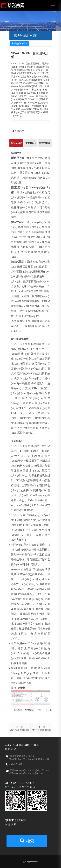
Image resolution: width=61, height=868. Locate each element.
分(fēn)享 (18, 131)
